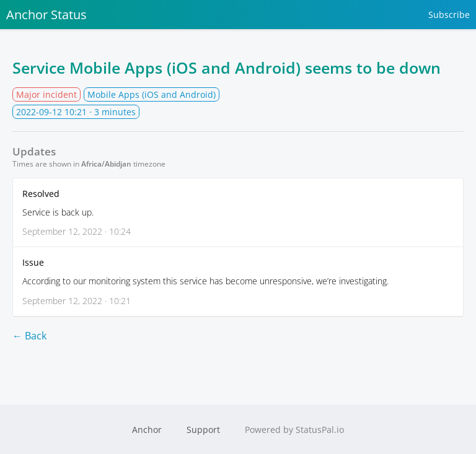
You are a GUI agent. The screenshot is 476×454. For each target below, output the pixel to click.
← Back (29, 336)
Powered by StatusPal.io (294, 430)
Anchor (147, 430)
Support (203, 430)
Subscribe (449, 15)
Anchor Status (46, 15)
